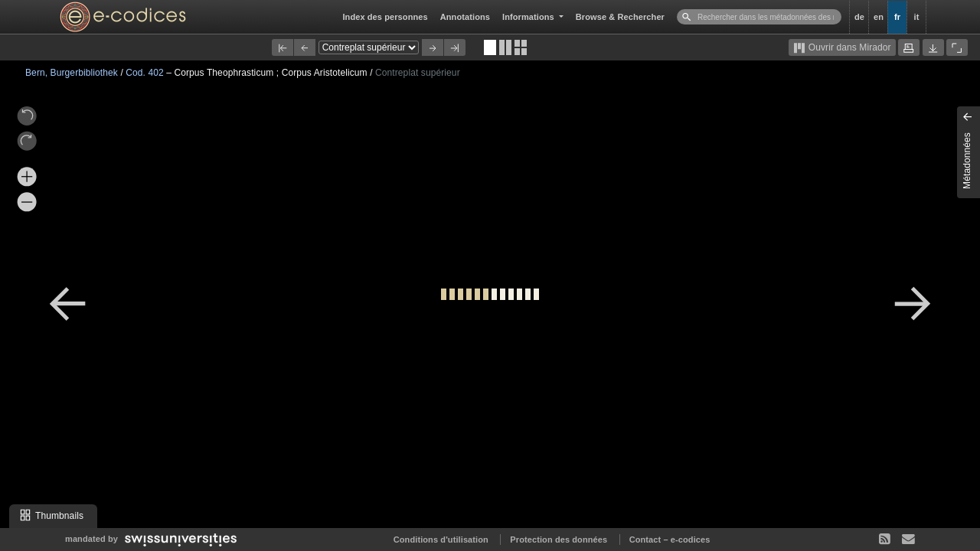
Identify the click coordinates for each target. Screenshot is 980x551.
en (879, 17)
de (859, 17)
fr (897, 17)
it (917, 17)
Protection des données (559, 540)
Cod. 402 (146, 73)
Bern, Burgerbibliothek (73, 73)
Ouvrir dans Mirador (842, 48)
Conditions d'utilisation (441, 540)
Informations (529, 17)
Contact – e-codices (670, 540)
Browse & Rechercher (620, 17)
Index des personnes (385, 17)
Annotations (465, 17)
